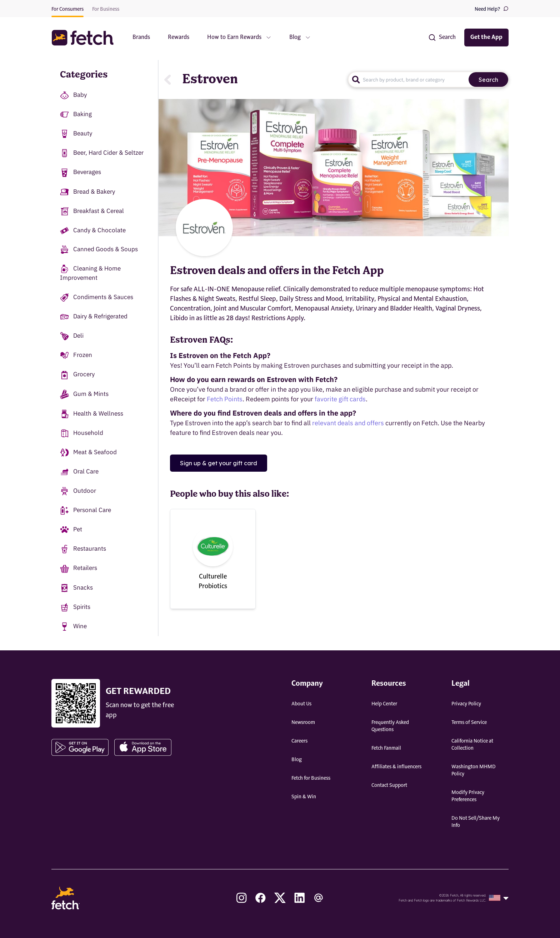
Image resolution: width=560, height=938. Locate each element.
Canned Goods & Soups (99, 250)
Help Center (384, 704)
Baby (73, 95)
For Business (106, 9)
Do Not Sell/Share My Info (476, 822)
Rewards (179, 38)
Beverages (81, 172)
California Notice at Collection (472, 745)
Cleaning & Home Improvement (90, 273)
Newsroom (303, 723)
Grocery (77, 375)
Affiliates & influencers (396, 767)
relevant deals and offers (348, 423)
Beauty (76, 134)
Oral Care (79, 472)
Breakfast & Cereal (92, 211)
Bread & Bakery (87, 192)
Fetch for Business (311, 778)
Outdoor (78, 491)
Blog (297, 760)
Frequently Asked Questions (390, 726)
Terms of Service (469, 723)
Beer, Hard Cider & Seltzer (102, 153)
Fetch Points (225, 399)
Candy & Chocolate (93, 230)
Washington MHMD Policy (474, 770)
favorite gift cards (340, 399)
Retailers (79, 568)
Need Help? (492, 9)
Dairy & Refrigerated (94, 317)
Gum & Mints (84, 394)
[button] (86, 38)
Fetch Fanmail (386, 748)
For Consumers (67, 9)
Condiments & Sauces (97, 297)
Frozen (76, 355)
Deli (72, 336)
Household (82, 433)
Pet (71, 530)
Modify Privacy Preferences (468, 796)
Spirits (75, 607)
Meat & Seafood (88, 453)
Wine (73, 627)
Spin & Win (304, 797)
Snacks (76, 588)
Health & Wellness (92, 414)
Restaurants (83, 549)
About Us (301, 704)
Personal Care (86, 510)
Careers (299, 741)
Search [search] (488, 80)
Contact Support (389, 785)
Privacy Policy (466, 704)
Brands (141, 38)
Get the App (486, 38)
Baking (76, 115)
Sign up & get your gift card (219, 463)
